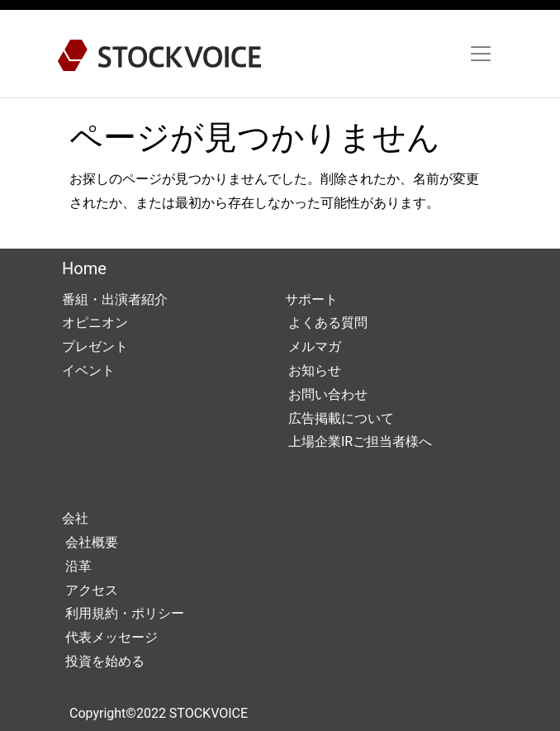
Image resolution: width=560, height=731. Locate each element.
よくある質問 (326, 323)
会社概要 (90, 542)
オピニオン (95, 323)
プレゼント (95, 347)
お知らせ (313, 370)
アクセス (90, 590)
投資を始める (103, 661)
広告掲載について (339, 418)
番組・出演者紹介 (115, 299)
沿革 (77, 566)
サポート (311, 299)
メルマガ (313, 347)
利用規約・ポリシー (123, 613)
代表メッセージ (110, 637)
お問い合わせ (326, 394)
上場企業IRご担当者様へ (358, 441)
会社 (75, 518)
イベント (88, 370)
